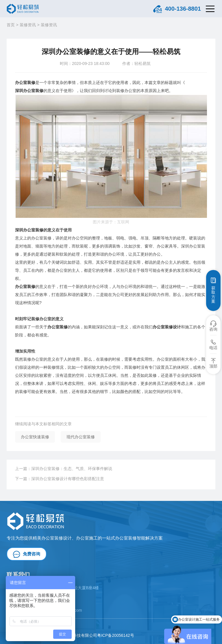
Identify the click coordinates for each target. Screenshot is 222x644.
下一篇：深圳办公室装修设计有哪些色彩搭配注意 (60, 479)
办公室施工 (87, 538)
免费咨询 (27, 554)
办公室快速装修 (35, 437)
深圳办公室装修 (29, 91)
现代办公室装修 (81, 437)
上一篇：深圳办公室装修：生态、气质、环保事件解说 (64, 469)
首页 (11, 25)
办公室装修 (25, 83)
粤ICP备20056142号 (116, 635)
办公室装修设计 (167, 327)
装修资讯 (28, 25)
